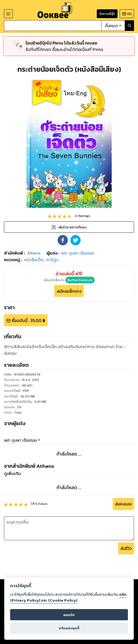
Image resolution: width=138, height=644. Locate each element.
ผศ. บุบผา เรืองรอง (21, 440)
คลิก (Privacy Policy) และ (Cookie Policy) (68, 597)
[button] (63, 240)
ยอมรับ (69, 615)
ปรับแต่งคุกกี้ (69, 628)
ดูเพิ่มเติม (12, 473)
